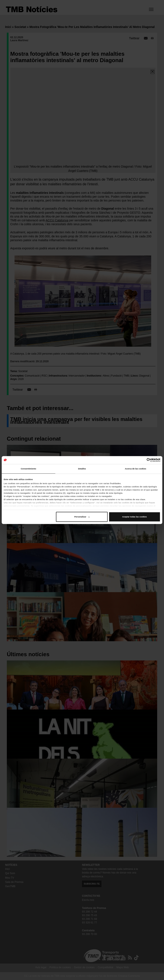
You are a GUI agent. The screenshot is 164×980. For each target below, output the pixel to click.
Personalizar (82, 517)
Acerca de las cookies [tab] (136, 469)
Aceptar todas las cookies (134, 517)
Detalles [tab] (82, 469)
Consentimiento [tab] (28, 469)
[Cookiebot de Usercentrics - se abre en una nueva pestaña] (142, 460)
